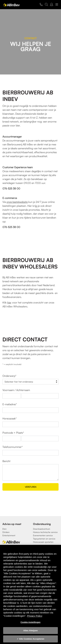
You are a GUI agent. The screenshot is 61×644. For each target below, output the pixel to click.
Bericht (6, 461)
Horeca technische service (45, 532)
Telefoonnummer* (13, 447)
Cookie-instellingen (30, 622)
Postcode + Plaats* (13, 433)
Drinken (6, 532)
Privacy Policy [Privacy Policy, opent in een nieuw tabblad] (35, 616)
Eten (4, 529)
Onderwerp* (9, 376)
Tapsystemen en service (44, 539)
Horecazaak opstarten (43, 542)
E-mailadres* (10, 404)
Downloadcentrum (42, 529)
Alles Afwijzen (30, 631)
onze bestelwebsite (17, 202)
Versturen (31, 487)
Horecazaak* (10, 418)
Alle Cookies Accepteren (32, 639)
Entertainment (9, 535)
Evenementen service (43, 535)
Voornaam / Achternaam (16, 390)
